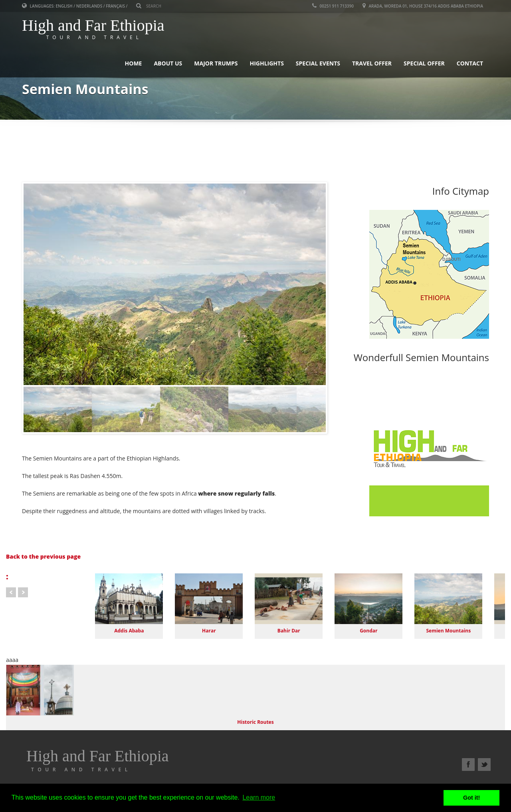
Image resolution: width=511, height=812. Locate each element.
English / (65, 6)
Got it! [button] (471, 798)
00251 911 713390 (333, 6)
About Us (168, 63)
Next (23, 592)
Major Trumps (216, 63)
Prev (11, 592)
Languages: (39, 6)
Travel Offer (372, 63)
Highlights (266, 63)
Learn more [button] (259, 797)
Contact (470, 63)
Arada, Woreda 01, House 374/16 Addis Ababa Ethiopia (423, 6)
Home (134, 63)
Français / (117, 6)
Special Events (318, 63)
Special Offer (424, 63)
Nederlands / (91, 6)
